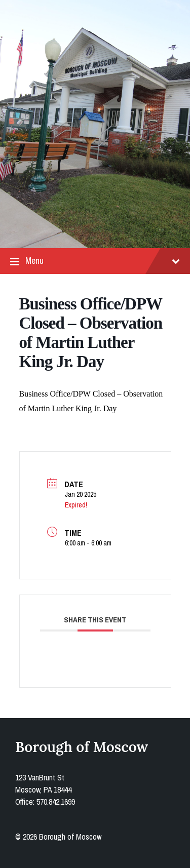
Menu (95, 261)
